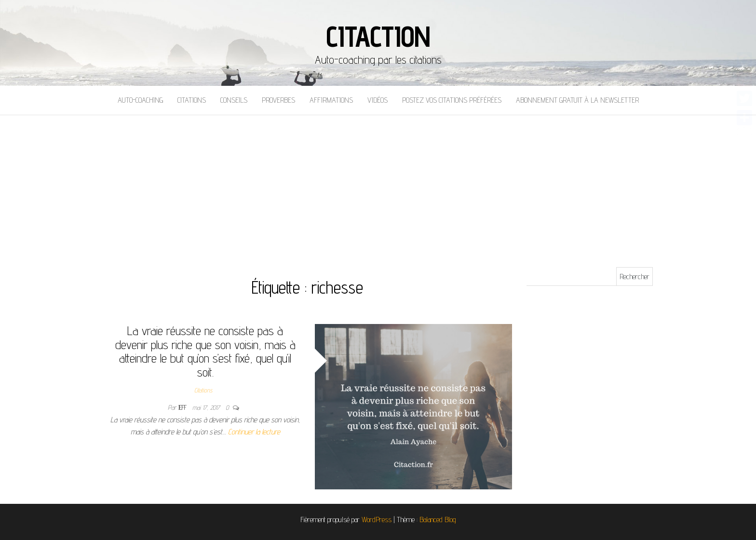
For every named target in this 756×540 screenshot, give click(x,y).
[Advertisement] (378, 188)
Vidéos (378, 100)
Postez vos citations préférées (452, 100)
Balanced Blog (438, 520)
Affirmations (331, 100)
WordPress (377, 520)
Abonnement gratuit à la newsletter (577, 100)
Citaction (378, 36)
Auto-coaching (140, 100)
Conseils (234, 100)
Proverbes (278, 100)
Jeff (183, 407)
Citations (192, 100)
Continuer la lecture (254, 432)
